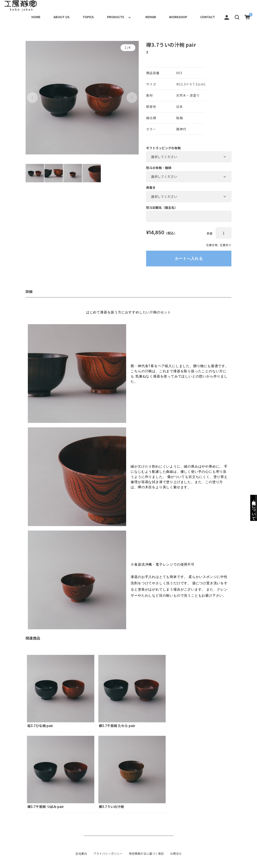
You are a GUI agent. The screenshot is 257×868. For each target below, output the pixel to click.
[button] (237, 16)
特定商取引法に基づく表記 (146, 853)
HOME (20, 17)
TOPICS (78, 17)
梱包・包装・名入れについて (254, 507)
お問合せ (176, 853)
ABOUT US (49, 17)
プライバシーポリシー (108, 853)
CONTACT (206, 17)
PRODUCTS (108, 17)
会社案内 (81, 853)
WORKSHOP (174, 17)
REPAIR (144, 17)
